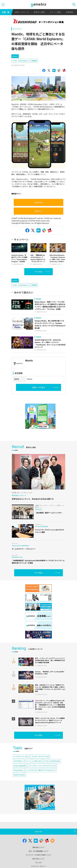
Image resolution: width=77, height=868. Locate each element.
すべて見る (38, 272)
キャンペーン (17, 29)
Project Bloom (19, 770)
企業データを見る (38, 387)
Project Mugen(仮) (20, 766)
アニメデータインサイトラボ (40, 756)
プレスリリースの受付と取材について (38, 855)
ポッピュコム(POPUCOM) (52, 761)
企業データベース (22, 12)
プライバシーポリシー (38, 866)
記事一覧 (6, 12)
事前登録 (34, 61)
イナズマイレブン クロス (21, 756)
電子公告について (38, 859)
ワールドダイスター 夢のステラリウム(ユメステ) (41, 770)
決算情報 (69, 12)
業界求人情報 (39, 12)
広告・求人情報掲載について (39, 851)
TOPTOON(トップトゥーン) (22, 761)
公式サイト (38, 211)
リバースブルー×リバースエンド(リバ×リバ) (42, 766)
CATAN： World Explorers (20, 61)
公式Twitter (39, 202)
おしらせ (38, 862)
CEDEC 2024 (37, 761)
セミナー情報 (55, 12)
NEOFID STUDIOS (19, 775)
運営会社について (38, 847)
